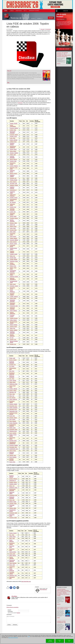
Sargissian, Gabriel (12, 214)
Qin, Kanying (12, 398)
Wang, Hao (13, 328)
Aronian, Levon (13, 136)
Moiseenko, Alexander (13, 301)
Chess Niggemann (43, 590)
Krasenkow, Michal (13, 246)
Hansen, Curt (13, 339)
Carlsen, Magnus (14, 166)
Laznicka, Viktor (13, 504)
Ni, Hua (12, 338)
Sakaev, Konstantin (12, 264)
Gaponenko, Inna (13, 411)
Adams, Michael (14, 140)
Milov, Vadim (13, 232)
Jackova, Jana (13, 455)
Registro (18, 613)
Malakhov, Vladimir (12, 176)
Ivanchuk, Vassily (14, 135)
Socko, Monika (13, 381)
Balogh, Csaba (13, 502)
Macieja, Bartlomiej (12, 335)
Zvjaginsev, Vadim (13, 192)
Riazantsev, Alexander (13, 304)
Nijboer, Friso (13, 266)
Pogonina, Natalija (14, 445)
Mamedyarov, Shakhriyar (13, 147)
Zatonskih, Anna (13, 409)
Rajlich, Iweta (12, 428)
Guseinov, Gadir (13, 518)
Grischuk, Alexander (12, 157)
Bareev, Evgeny (14, 173)
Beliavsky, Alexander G (13, 279)
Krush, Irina (12, 416)
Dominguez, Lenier (13, 234)
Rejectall (60, 641)
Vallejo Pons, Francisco (13, 195)
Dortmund (20, 103)
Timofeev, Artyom (14, 218)
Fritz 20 (9, 71)
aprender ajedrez (34, 11)
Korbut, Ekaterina (13, 423)
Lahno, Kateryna (13, 399)
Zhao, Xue (12, 396)
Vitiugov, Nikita (13, 508)
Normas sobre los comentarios (13, 607)
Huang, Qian (12, 462)
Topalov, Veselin (14, 123)
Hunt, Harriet (12, 419)
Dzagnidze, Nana (13, 429)
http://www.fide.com (26, 581)
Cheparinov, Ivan (14, 306)
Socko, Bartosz (13, 311)
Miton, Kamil (13, 284)
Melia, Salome (13, 555)
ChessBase (14, 596)
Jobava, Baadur (14, 238)
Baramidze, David (12, 515)
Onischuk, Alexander (12, 209)
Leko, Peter (13, 138)
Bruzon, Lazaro (13, 244)
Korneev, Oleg (13, 230)
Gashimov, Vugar (14, 261)
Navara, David (13, 149)
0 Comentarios (48, 29)
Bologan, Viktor (13, 223)
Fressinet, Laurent (12, 316)
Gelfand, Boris (13, 142)
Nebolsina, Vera (13, 575)
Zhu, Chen (12, 371)
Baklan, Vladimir (14, 330)
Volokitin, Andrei (14, 254)
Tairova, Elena (13, 451)
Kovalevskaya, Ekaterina (13, 425)
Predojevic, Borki (13, 513)
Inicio (12, 11)
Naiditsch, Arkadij (14, 185)
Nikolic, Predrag (14, 325)
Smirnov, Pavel (13, 327)
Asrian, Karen (13, 298)
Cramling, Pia (13, 365)
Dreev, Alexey (13, 236)
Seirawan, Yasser (14, 286)
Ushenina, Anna (13, 431)
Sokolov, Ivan (13, 207)
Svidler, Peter (13, 130)
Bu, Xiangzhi (13, 202)
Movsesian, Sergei (13, 288)
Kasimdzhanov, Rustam (13, 200)
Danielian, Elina (13, 441)
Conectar (65, 11)
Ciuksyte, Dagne (13, 418)
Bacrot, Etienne (13, 159)
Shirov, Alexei (13, 151)
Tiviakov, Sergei (14, 180)
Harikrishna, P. (13, 190)
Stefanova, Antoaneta (12, 376)
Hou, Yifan (12, 379)
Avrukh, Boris (13, 258)
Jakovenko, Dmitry (13, 205)
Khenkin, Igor (13, 344)
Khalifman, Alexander (12, 332)
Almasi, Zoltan (13, 216)
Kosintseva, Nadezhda (12, 373)
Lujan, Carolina (13, 433)
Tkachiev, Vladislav (12, 252)
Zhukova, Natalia (13, 404)
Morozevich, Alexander (13, 132)
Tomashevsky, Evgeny (13, 511)
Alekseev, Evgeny (14, 277)
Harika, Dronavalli (12, 570)
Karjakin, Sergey (14, 198)
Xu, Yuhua (12, 366)
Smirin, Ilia (12, 225)
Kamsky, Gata (13, 161)
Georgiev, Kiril (13, 178)
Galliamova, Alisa (13, 384)
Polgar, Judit (13, 155)
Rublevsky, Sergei (12, 171)
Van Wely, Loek (13, 184)
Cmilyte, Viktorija (13, 389)
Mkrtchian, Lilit (13, 392)
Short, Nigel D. (13, 182)
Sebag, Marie (12, 382)
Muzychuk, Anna (13, 406)
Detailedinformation (50, 641)
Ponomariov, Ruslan (13, 164)
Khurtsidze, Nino (13, 447)
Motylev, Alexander (12, 221)
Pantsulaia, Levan (12, 506)
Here (29, 637)
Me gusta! (42, 29)
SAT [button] (25, 11)
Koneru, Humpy (13, 360)
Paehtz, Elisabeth (13, 408)
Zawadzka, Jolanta (12, 573)
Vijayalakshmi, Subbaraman (13, 443)
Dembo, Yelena (13, 391)
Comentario (9, 615)
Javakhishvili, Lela (14, 449)
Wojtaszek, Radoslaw (12, 308)
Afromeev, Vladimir (12, 294)
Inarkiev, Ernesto (14, 318)
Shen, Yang (12, 394)
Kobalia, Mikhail (14, 259)
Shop (6, 11)
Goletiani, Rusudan (12, 459)
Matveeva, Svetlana (12, 453)
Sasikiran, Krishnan (12, 188)
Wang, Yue (12, 256)
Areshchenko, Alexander (13, 271)
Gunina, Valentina (12, 558)
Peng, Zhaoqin (13, 421)
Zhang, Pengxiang (12, 291)
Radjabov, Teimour (12, 144)
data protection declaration (13, 638)
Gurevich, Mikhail (14, 240)
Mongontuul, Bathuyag (12, 561)
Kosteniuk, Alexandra (12, 362)
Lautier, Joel (13, 212)
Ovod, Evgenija (13, 457)
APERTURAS (19, 11)
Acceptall (69, 641)
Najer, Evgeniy (13, 242)
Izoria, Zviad (13, 228)
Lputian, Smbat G (14, 297)
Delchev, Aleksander (13, 313)
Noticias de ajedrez (20, 18)
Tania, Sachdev (13, 563)
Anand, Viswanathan (13, 126)
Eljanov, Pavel (13, 226)
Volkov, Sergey (13, 320)
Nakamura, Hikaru (12, 274)
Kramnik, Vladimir (14, 128)
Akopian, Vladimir (14, 153)
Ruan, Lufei (12, 565)
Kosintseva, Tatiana (12, 402)
